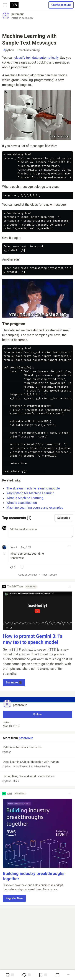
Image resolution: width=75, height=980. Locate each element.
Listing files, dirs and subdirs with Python (37, 779)
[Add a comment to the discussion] (40, 532)
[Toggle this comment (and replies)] (5, 554)
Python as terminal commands (37, 750)
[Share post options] (69, 975)
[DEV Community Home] (14, 5)
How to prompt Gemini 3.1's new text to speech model (33, 639)
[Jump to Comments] (26, 975)
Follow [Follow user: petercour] (37, 714)
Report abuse (49, 575)
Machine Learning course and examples (35, 507)
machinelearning (28, 50)
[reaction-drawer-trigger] (10, 975)
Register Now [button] (14, 898)
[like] (13, 567)
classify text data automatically (37, 58)
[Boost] (57, 975)
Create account (61, 5)
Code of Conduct (28, 575)
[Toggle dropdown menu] (69, 546)
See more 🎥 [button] (14, 682)
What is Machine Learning (25, 498)
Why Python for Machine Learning (30, 493)
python (9, 50)
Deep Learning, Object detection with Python (37, 764)
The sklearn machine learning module (33, 488)
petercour (18, 14)
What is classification (22, 503)
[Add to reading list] (43, 975)
